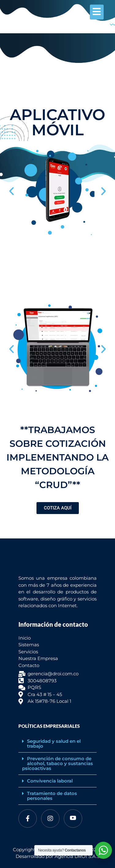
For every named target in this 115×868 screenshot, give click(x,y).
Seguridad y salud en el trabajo (54, 744)
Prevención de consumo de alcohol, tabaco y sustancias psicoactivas (57, 763)
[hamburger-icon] (97, 12)
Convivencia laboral (50, 781)
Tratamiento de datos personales (52, 796)
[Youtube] (73, 819)
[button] (11, 191)
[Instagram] (50, 819)
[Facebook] (28, 819)
